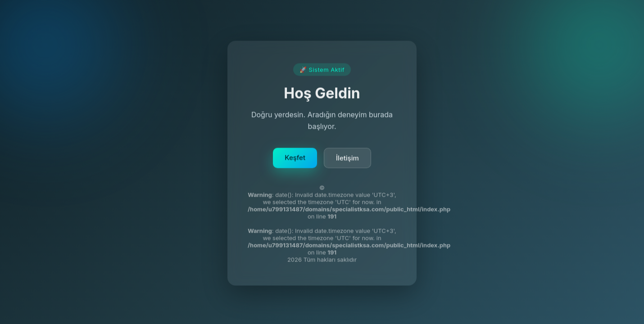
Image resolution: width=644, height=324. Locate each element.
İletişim (347, 160)
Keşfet (295, 159)
